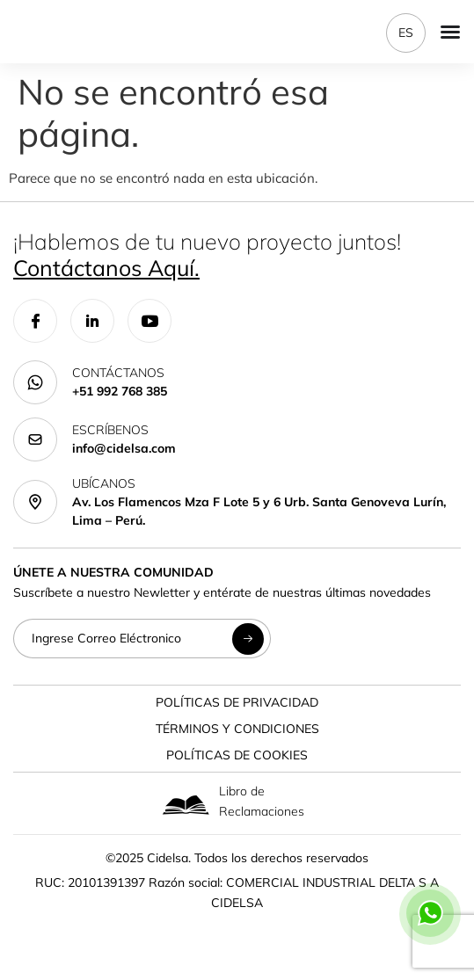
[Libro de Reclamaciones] (186, 805)
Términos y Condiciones (237, 729)
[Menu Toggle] (450, 32)
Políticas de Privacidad (237, 702)
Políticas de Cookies (237, 755)
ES (406, 33)
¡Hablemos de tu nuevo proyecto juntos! (207, 254)
